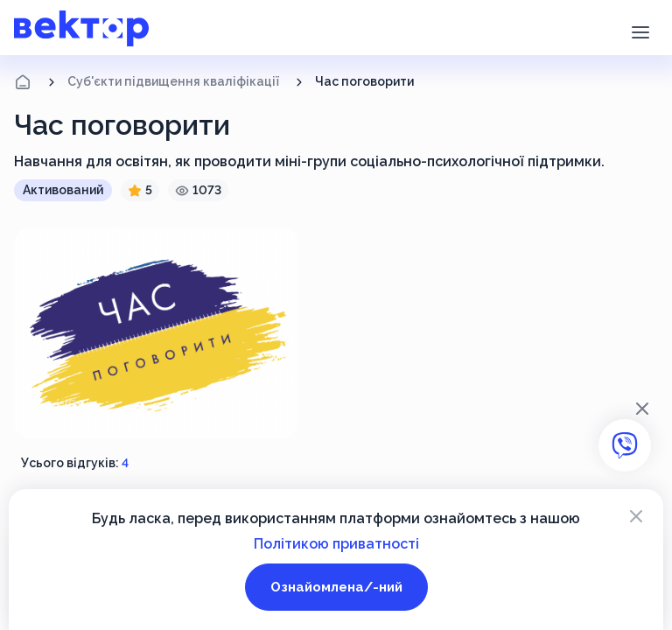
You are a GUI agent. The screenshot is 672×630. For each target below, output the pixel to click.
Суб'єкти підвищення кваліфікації (173, 81)
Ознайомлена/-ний (336, 587)
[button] (640, 31)
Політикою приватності (336, 544)
